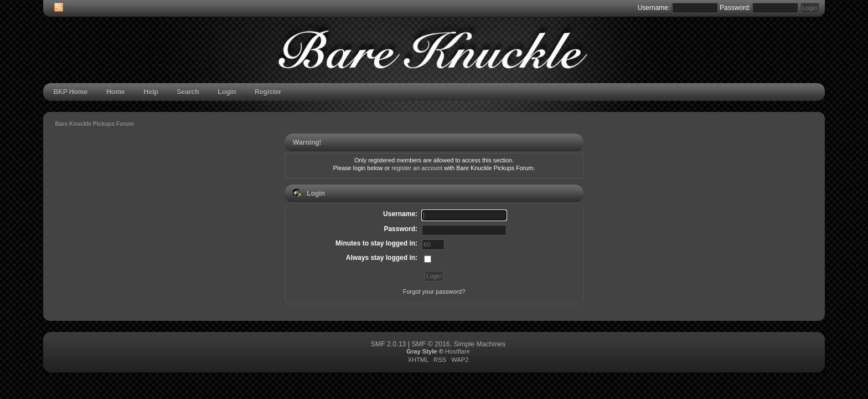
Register (268, 92)
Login (227, 92)
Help (151, 92)
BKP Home (70, 92)
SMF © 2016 (430, 344)
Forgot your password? (434, 291)
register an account (417, 168)
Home (115, 92)
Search (188, 92)
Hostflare (458, 351)
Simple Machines (480, 344)
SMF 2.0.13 (389, 344)
